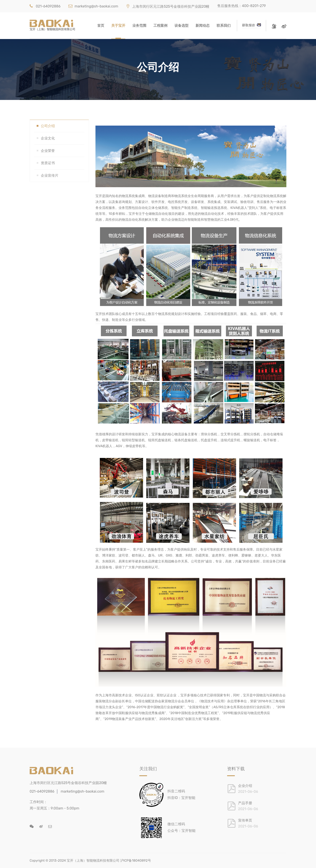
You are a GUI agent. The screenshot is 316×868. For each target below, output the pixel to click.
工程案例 (160, 26)
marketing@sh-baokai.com (93, 6)
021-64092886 (45, 6)
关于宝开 (118, 26)
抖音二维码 (176, 791)
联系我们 (224, 26)
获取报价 (251, 25)
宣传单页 (245, 820)
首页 (101, 26)
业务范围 (139, 26)
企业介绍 (245, 786)
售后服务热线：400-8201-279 (241, 6)
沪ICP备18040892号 (136, 861)
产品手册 (245, 803)
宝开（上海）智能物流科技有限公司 (93, 861)
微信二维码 (176, 824)
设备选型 (181, 26)
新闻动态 (203, 26)
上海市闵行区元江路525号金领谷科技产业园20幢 (168, 6)
